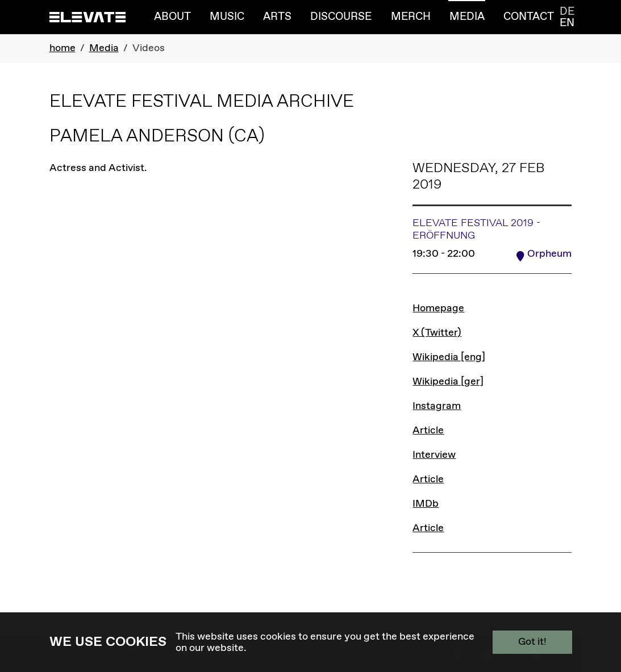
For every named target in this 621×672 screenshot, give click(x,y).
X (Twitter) (437, 333)
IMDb (426, 504)
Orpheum (549, 254)
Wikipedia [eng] (449, 357)
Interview (434, 455)
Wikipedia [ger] (448, 382)
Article (428, 431)
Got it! (532, 642)
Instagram (437, 406)
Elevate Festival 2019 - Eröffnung (476, 229)
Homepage (438, 308)
